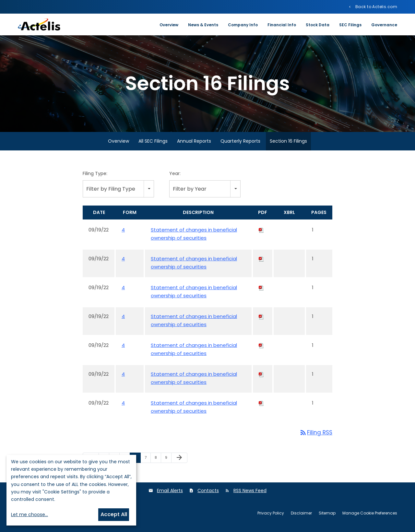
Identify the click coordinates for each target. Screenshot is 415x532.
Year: (175, 174)
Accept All (114, 514)
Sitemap (327, 514)
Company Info (243, 25)
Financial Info (282, 25)
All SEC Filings (153, 142)
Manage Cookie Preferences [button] (370, 514)
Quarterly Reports (240, 142)
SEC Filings (350, 25)
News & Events (203, 25)
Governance (384, 25)
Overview (169, 25)
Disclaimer (301, 514)
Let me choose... (30, 514)
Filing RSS (316, 433)
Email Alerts (170, 491)
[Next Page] (179, 459)
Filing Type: (95, 174)
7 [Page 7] (148, 460)
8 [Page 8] (158, 460)
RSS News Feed (250, 491)
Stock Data (318, 25)
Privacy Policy (271, 514)
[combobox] (118, 189)
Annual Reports (194, 142)
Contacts (208, 491)
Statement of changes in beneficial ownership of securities (194, 235)
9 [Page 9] (168, 460)
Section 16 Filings (288, 142)
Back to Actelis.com (376, 6)
